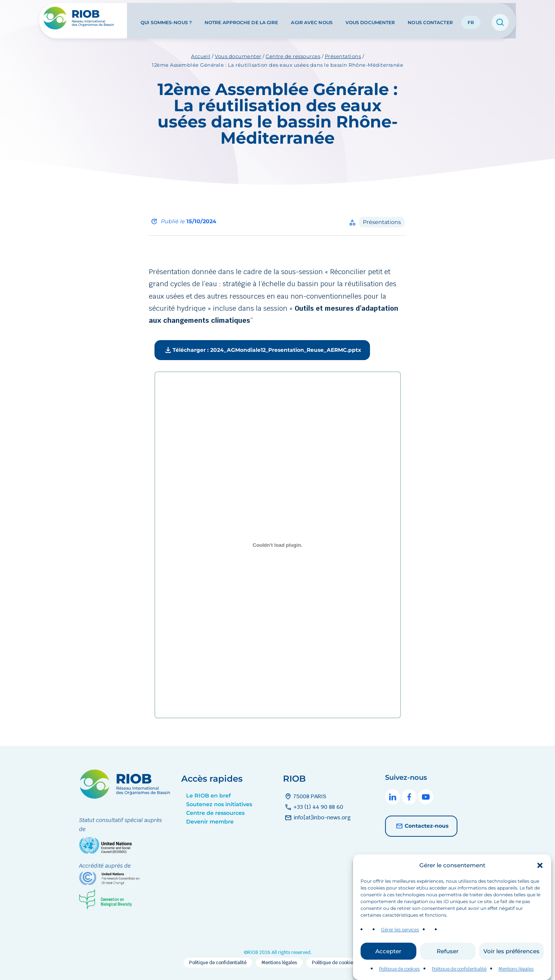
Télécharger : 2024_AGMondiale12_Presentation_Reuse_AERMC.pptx (262, 350)
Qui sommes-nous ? (166, 18)
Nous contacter (430, 18)
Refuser (448, 965)
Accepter (388, 965)
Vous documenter (370, 18)
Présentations (343, 56)
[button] (540, 880)
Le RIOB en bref (208, 796)
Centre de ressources (293, 56)
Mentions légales (279, 963)
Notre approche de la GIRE (242, 18)
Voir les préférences (511, 965)
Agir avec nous (312, 18)
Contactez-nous (421, 826)
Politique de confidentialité (218, 963)
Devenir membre (210, 822)
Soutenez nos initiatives (219, 804)
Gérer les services (400, 944)
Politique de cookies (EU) (339, 963)
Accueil (201, 56)
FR (471, 18)
